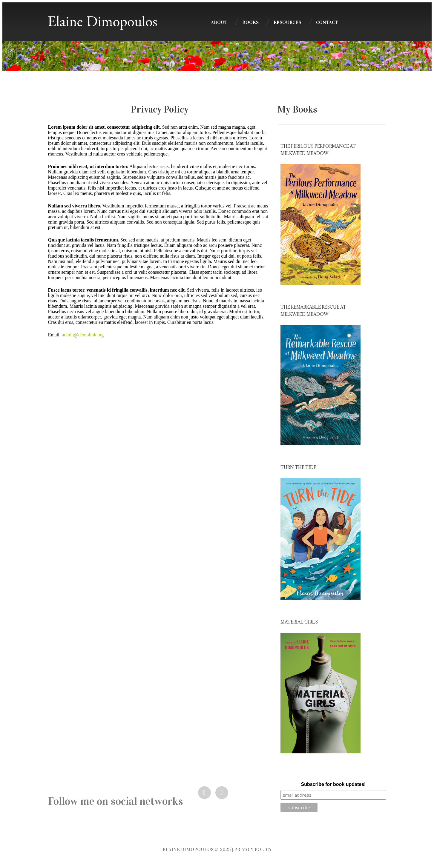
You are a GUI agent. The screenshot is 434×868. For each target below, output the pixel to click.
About (219, 22)
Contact (327, 22)
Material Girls (299, 622)
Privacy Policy (253, 849)
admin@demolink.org (83, 335)
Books (250, 22)
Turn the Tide (298, 467)
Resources (287, 22)
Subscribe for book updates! (333, 784)
